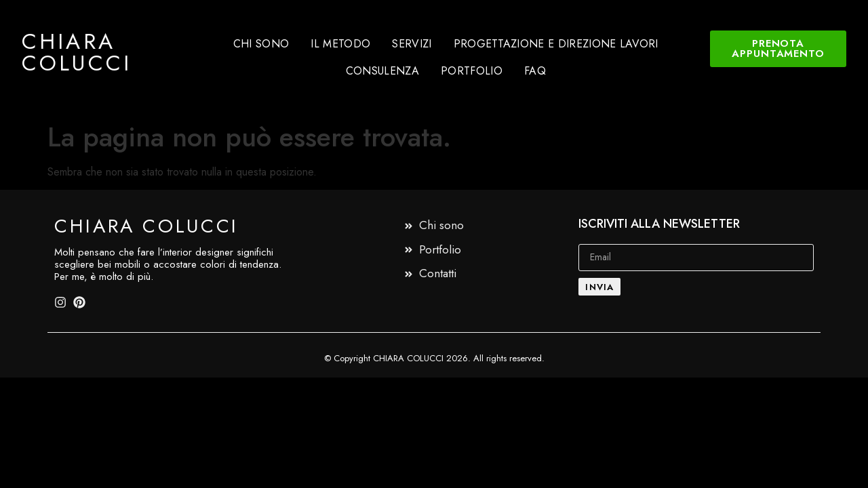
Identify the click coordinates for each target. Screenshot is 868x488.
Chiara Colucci (77, 52)
